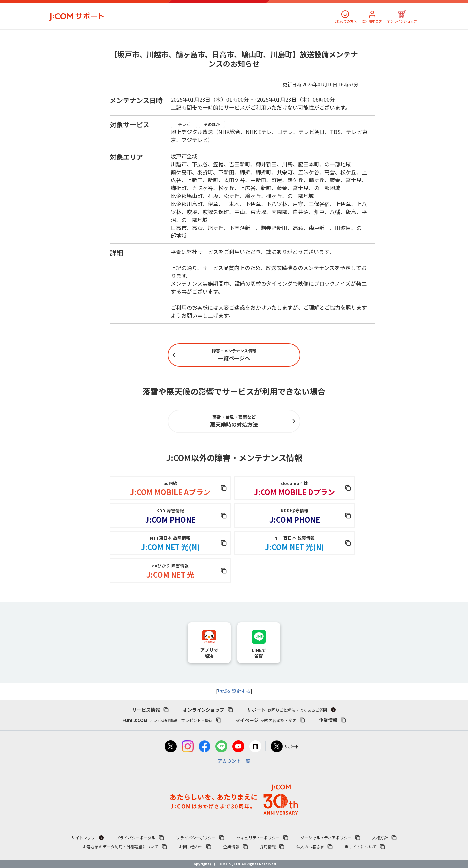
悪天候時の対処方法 (234, 421)
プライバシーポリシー (196, 837)
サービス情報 (146, 710)
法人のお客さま (310, 847)
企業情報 (328, 720)
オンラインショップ (402, 21)
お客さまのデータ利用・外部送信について (121, 847)
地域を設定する (234, 691)
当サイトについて (361, 847)
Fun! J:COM (168, 720)
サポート (287, 710)
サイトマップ (83, 837)
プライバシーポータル (136, 837)
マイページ (266, 720)
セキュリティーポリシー (258, 837)
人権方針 (380, 837)
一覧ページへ (234, 355)
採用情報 (268, 847)
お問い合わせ (191, 847)
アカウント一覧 (234, 761)
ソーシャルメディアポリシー (326, 837)
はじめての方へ (345, 21)
